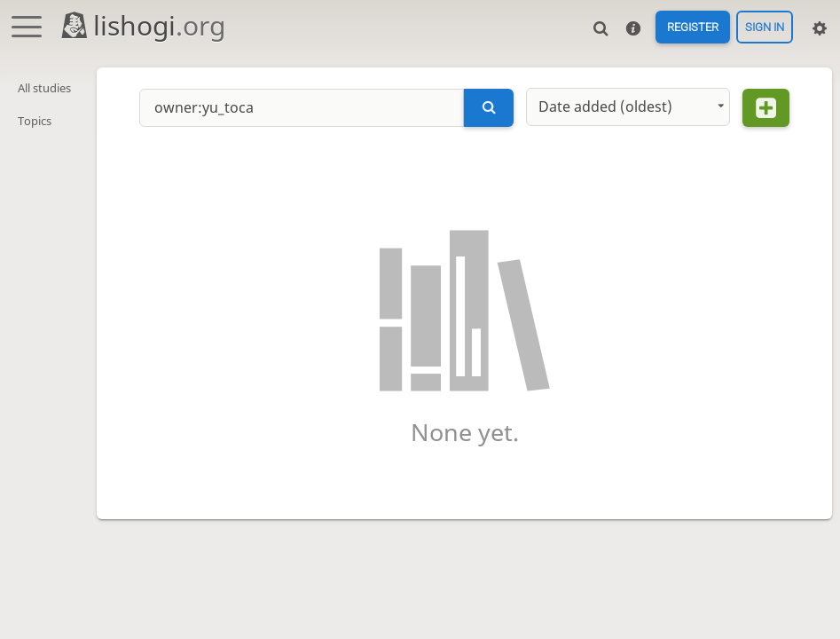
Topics (35, 121)
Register (693, 27)
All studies (44, 88)
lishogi (142, 25)
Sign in (765, 27)
